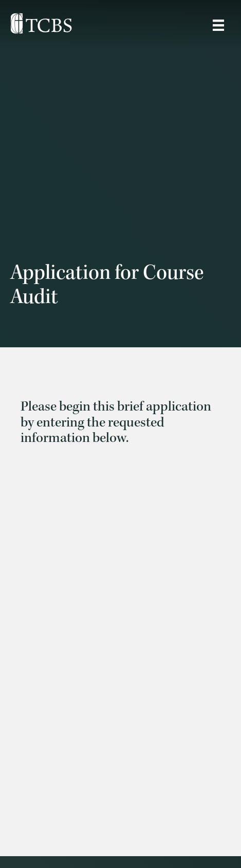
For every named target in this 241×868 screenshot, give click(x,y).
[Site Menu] (218, 25)
